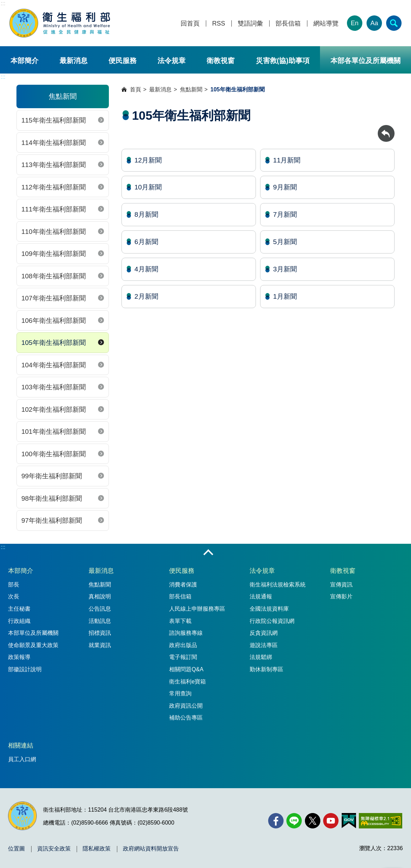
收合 (208, 553)
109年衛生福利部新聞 (54, 254)
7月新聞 (285, 214)
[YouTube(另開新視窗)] (331, 821)
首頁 (135, 89)
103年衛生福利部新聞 (54, 387)
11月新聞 (287, 160)
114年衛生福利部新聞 (54, 143)
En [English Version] (355, 23)
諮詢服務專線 (186, 633)
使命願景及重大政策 (33, 645)
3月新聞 (285, 269)
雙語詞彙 (250, 24)
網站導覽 (326, 24)
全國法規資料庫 (269, 609)
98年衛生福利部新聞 (52, 498)
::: (3, 3)
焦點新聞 (191, 89)
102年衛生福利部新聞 (54, 409)
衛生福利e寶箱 (187, 682)
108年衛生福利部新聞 (54, 276)
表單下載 (180, 621)
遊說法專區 (264, 645)
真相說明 (100, 596)
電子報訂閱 (183, 657)
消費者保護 (183, 585)
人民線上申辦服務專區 (197, 609)
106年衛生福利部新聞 (54, 321)
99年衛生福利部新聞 (52, 476)
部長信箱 (288, 24)
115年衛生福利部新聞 (54, 120)
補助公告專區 (186, 718)
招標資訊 (100, 633)
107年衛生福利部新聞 (54, 298)
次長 (14, 596)
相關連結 (21, 745)
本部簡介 (25, 61)
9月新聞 (285, 187)
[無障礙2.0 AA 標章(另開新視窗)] (380, 821)
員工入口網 (22, 759)
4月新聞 (146, 269)
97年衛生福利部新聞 (52, 520)
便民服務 (123, 61)
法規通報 (261, 596)
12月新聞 (148, 160)
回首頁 (190, 24)
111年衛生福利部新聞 (54, 209)
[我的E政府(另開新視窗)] (349, 821)
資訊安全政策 (54, 849)
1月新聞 (285, 296)
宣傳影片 (341, 596)
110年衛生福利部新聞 (54, 232)
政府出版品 (183, 645)
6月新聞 (146, 242)
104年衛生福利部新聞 (54, 365)
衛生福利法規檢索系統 (278, 585)
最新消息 (74, 61)
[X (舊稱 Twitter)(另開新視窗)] (313, 821)
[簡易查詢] (394, 23)
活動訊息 (100, 621)
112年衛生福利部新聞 (54, 187)
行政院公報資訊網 (272, 621)
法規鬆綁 (261, 657)
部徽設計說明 (25, 669)
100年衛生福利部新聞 (54, 454)
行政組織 (19, 621)
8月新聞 (146, 214)
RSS (219, 24)
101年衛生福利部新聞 (54, 432)
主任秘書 (19, 609)
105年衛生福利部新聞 (54, 343)
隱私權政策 (97, 849)
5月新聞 (285, 242)
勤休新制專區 (266, 669)
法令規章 (172, 61)
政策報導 (19, 657)
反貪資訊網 (264, 633)
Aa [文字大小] (374, 23)
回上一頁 (386, 128)
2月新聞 (146, 296)
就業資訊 (100, 645)
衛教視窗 (221, 61)
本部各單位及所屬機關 (365, 61)
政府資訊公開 (186, 706)
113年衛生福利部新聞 (54, 165)
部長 (14, 585)
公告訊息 (100, 609)
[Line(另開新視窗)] (294, 821)
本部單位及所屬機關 (33, 633)
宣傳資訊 (341, 585)
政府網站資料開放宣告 (151, 849)
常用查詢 (180, 693)
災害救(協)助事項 (283, 61)
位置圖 (16, 849)
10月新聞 (148, 187)
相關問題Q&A (186, 669)
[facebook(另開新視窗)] (276, 821)
